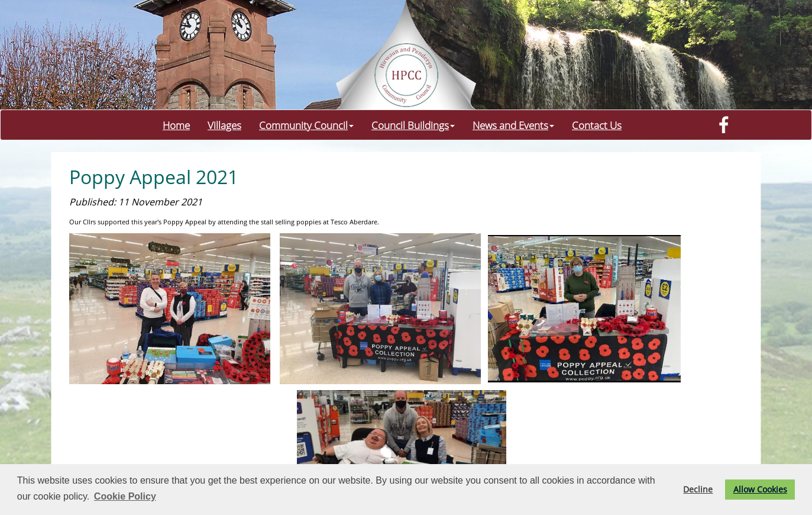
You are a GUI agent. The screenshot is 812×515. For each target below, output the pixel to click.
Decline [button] (698, 489)
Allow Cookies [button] (760, 489)
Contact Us (597, 125)
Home (176, 125)
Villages (224, 125)
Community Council (306, 125)
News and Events (513, 125)
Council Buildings (413, 125)
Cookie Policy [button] (125, 496)
